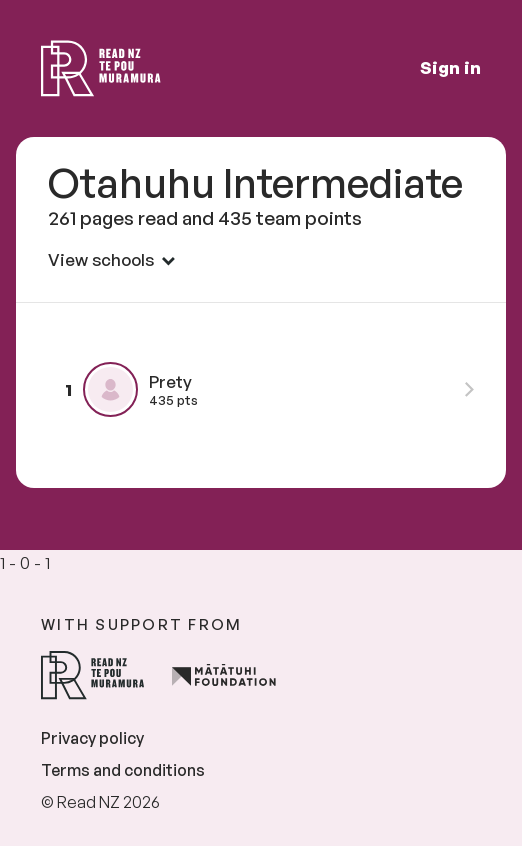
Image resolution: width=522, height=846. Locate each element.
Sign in (450, 67)
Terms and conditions (123, 770)
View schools (111, 259)
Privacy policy (92, 738)
